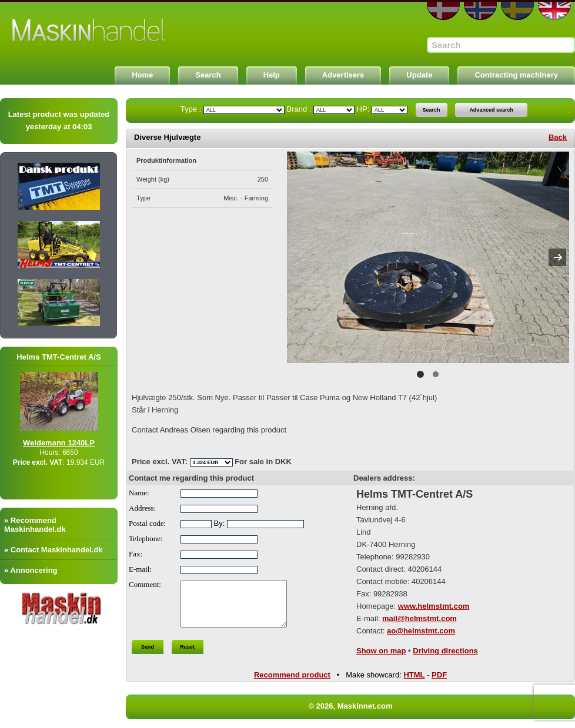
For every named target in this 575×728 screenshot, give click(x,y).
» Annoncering (31, 570)
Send (148, 656)
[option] (428, 257)
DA (443, 11)
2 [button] (436, 374)
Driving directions (445, 651)
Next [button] (557, 257)
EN (554, 11)
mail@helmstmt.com (419, 618)
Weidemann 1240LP (70, 443)
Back (558, 137)
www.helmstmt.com (434, 606)
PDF (439, 678)
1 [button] (420, 374)
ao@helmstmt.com (421, 631)
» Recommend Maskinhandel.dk (35, 525)
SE (517, 11)
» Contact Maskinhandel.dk (54, 550)
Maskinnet (89, 31)
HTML (414, 678)
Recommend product (292, 678)
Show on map (381, 651)
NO (480, 11)
